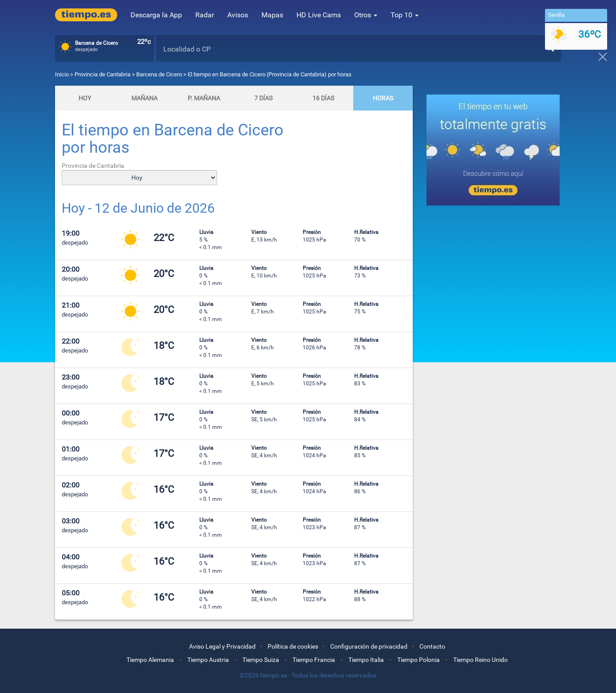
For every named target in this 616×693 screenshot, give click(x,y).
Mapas (272, 15)
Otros (366, 15)
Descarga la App (156, 15)
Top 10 (405, 15)
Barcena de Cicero (159, 74)
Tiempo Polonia (419, 660)
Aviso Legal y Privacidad (222, 646)
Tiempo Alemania (150, 660)
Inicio (62, 74)
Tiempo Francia (314, 660)
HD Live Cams (319, 15)
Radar (205, 15)
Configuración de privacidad (369, 646)
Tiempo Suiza (261, 660)
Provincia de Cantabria (103, 74)
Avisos (238, 15)
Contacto (432, 646)
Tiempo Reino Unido (480, 660)
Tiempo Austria (208, 660)
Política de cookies (293, 646)
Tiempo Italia (366, 660)
